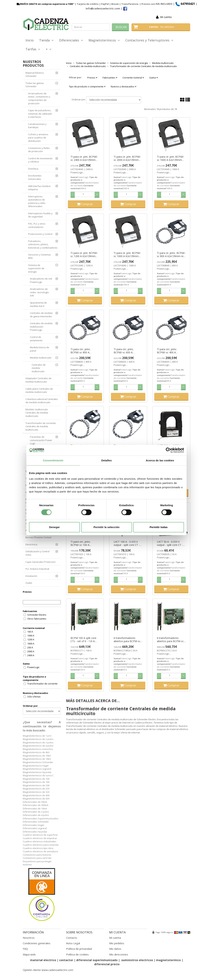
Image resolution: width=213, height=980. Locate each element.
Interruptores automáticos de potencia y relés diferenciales (37, 201)
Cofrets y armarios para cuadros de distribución (38, 138)
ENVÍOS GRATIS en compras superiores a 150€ (45, 4)
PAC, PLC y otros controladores (37, 225)
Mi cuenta (166, 17)
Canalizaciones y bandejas (37, 126)
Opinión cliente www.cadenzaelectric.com (48, 970)
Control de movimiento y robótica (40, 160)
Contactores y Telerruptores (149, 40)
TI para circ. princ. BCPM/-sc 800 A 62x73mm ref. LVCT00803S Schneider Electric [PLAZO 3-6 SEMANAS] (84, 351)
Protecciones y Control (40, 234)
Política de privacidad (79, 949)
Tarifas (33, 49)
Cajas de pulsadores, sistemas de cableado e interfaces (40, 114)
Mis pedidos (117, 943)
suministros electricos (137, 960)
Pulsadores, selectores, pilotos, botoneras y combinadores (43, 244)
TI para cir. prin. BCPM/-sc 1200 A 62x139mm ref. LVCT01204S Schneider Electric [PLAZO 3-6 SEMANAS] (84, 255)
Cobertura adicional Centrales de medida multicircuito (42, 401)
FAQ (25, 949)
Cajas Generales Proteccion (41, 562)
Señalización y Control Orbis (37, 553)
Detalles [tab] (106, 460)
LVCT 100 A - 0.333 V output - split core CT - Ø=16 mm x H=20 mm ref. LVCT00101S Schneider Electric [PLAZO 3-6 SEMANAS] (127, 543)
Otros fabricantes (37, 619)
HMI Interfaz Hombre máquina (39, 188)
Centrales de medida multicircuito (39, 368)
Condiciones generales (37, 943)
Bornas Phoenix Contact (38, 537)
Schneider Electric (37, 615)
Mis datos (115, 949)
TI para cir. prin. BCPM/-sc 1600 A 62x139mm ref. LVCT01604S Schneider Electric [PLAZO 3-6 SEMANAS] (171, 158)
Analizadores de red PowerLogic (41, 280)
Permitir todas (159, 527)
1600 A (31, 644)
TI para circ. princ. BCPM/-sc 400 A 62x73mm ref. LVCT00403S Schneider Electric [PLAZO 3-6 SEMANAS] (170, 351)
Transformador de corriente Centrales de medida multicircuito (41, 426)
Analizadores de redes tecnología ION (39, 292)
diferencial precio (107, 964)
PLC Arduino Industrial (37, 569)
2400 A (31, 655)
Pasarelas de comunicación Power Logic (41, 440)
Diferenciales (71, 40)
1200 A (31, 639)
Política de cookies (77, 954)
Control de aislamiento (36, 339)
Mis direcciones (119, 954)
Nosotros (29, 938)
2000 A (31, 651)
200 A (30, 647)
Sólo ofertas (34, 697)
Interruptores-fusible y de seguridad (40, 215)
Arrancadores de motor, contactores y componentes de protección (39, 98)
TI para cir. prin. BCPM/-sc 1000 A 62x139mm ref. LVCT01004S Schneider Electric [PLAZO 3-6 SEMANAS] (127, 255)
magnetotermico (169, 960)
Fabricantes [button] (110, 78)
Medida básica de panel (40, 349)
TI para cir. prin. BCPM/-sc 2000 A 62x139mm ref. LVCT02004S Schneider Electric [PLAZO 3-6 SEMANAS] (127, 158)
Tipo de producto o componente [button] (87, 86)
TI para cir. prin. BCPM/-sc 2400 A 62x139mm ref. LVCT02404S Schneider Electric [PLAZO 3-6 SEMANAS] (84, 158)
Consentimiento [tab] (53, 460)
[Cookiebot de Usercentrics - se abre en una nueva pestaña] (168, 450)
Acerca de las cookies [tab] (160, 460)
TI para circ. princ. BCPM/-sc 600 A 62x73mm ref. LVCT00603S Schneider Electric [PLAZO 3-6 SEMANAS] (127, 351)
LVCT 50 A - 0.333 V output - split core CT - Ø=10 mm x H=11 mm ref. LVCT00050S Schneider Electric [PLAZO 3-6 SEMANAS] (170, 543)
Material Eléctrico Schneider (35, 74)
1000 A (31, 636)
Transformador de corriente (42, 684)
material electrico (43, 960)
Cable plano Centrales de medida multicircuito (39, 390)
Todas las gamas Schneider (35, 85)
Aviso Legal (73, 943)
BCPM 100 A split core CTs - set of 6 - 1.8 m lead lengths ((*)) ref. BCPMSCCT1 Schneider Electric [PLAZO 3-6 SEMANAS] (84, 640)
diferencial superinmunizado (97, 960)
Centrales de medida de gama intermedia (41, 315)
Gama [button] (154, 78)
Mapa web (29, 954)
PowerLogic (33, 667)
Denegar (54, 527)
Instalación (31, 576)
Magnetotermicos (104, 40)
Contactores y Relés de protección (39, 150)
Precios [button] (92, 78)
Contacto (72, 938)
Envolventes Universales (35, 177)
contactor (66, 960)
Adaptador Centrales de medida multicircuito (38, 380)
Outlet (29, 583)
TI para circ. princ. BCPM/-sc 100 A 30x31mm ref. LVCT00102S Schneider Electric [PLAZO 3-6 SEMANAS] (84, 543)
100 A (30, 632)
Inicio (30, 40)
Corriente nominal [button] (133, 78)
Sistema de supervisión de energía (36, 268)
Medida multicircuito (41, 358)
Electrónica (31, 544)
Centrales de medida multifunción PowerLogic (41, 327)
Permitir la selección (106, 527)
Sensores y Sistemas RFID (40, 256)
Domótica (33, 169)
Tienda (46, 40)
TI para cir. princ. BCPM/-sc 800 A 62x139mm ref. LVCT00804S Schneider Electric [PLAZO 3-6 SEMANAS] (171, 255)
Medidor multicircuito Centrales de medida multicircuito (37, 413)
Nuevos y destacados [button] (124, 86)
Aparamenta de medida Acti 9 (38, 304)
